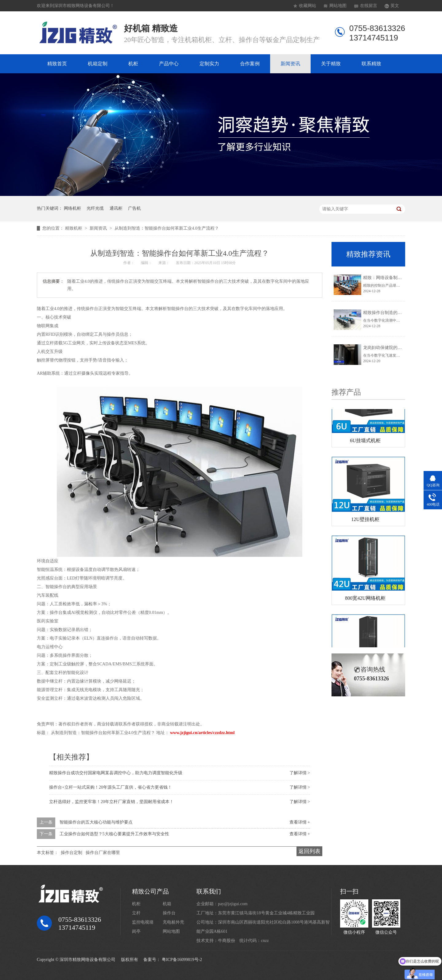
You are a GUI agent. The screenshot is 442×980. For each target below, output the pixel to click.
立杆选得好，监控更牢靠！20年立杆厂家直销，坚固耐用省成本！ (111, 802)
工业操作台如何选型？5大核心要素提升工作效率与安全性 (114, 834)
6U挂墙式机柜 (365, 442)
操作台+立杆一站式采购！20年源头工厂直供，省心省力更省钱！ (110, 787)
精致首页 (57, 64)
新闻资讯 (290, 64)
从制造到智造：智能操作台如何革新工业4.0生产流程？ (167, 228)
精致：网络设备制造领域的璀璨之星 (397, 278)
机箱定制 (98, 64)
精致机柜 (74, 228)
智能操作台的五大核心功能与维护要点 (96, 822)
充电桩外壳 (173, 922)
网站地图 (338, 6)
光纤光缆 (95, 208)
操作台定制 (72, 853)
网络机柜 (72, 208)
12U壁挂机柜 (365, 521)
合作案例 (250, 64)
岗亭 (136, 931)
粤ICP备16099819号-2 (182, 960)
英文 (395, 6)
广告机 (134, 208)
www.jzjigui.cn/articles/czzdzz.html (202, 733)
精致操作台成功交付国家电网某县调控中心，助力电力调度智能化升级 (116, 773)
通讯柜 (116, 208)
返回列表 (309, 851)
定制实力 (209, 64)
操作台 (169, 913)
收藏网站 (308, 6)
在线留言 (369, 6)
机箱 (167, 904)
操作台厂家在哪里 (103, 853)
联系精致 (371, 64)
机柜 (133, 64)
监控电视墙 (143, 922)
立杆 (136, 913)
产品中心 (169, 64)
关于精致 (331, 64)
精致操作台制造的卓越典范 (389, 313)
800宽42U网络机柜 (365, 599)
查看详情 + (300, 822)
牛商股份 (227, 941)
